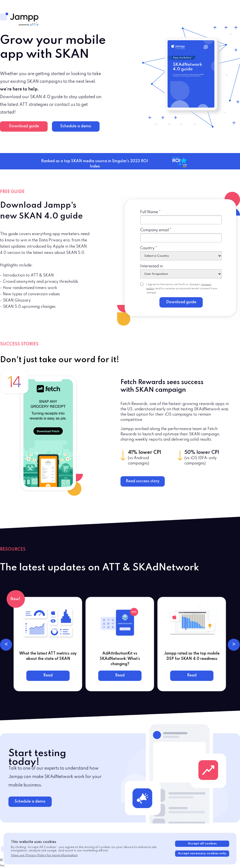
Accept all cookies (202, 844)
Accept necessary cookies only (202, 853)
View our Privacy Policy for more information (44, 855)
